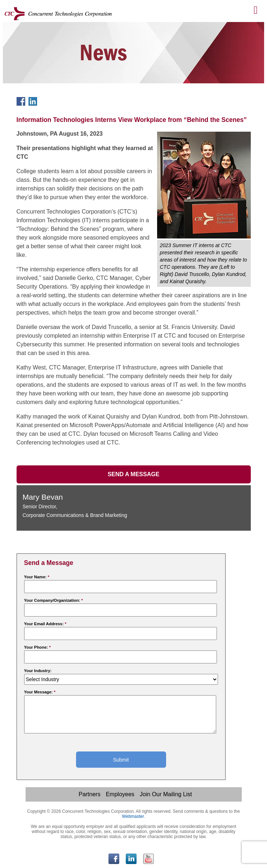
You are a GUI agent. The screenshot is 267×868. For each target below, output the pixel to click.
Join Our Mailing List (166, 794)
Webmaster (133, 816)
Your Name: (37, 577)
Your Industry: (38, 671)
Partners (89, 794)
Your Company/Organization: (54, 600)
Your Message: (40, 692)
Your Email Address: (45, 624)
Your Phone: (37, 647)
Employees (120, 794)
